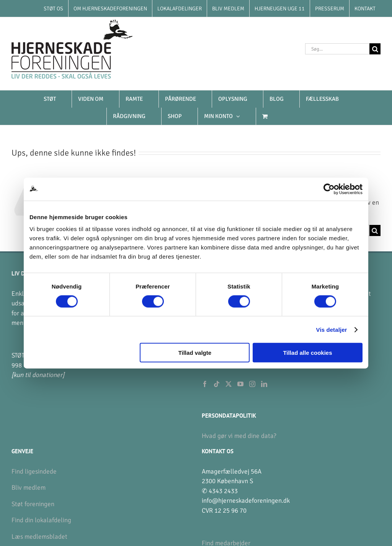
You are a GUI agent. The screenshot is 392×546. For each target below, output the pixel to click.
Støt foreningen (33, 504)
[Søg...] (337, 49)
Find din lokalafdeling (41, 520)
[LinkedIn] (264, 384)
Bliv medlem (29, 488)
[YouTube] (240, 384)
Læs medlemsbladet (39, 537)
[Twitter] (229, 384)
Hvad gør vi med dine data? (239, 436)
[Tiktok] (217, 384)
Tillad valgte (195, 353)
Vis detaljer (332, 329)
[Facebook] (205, 384)
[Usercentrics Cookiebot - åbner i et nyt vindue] (329, 189)
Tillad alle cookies (307, 353)
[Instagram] (252, 384)
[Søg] (375, 49)
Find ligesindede (34, 471)
